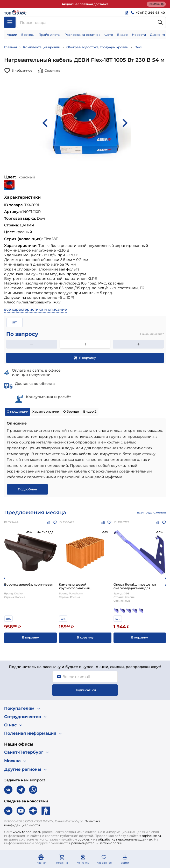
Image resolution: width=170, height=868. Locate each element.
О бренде (71, 411)
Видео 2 (90, 411)
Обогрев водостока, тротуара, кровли (97, 47)
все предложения (151, 512)
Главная (10, 47)
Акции (12, 35)
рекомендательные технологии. (97, 843)
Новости (139, 35)
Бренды (28, 35)
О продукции (17, 411)
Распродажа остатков (82, 35)
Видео (122, 35)
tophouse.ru (151, 836)
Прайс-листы (49, 35)
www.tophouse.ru (27, 832)
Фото (109, 35)
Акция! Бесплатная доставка (85, 4)
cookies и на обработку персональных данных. (115, 839)
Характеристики (46, 411)
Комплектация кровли (42, 47)
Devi (138, 47)
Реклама (156, 4)
